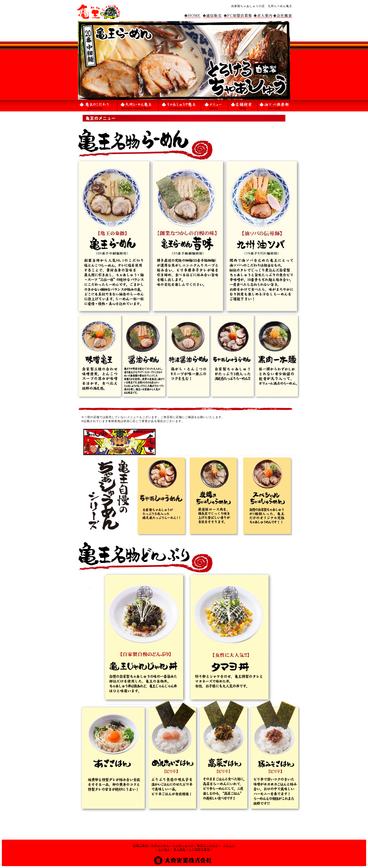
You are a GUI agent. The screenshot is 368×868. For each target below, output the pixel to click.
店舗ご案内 (140, 845)
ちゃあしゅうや (183, 845)
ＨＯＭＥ (164, 849)
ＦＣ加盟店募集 (199, 849)
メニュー (229, 845)
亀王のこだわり (208, 845)
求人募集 (180, 849)
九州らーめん (160, 845)
